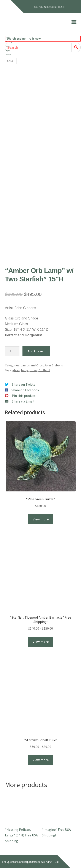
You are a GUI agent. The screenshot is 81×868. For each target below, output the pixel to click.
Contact (8, 55)
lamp (25, 370)
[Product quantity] (12, 351)
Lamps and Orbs (32, 365)
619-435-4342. (44, 862)
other (33, 370)
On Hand (44, 370)
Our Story (9, 42)
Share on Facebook (25, 390)
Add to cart (36, 351)
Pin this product (24, 396)
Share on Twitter (24, 384)
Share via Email (23, 401)
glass (16, 370)
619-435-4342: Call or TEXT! (49, 7)
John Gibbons (54, 365)
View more (41, 519)
